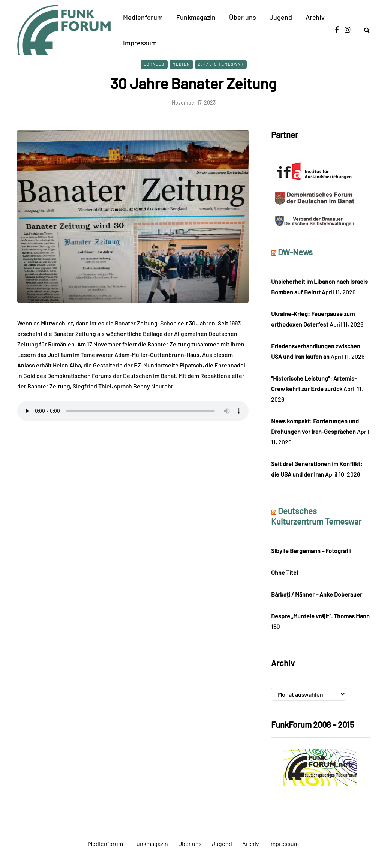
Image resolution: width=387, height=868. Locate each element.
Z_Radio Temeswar (221, 64)
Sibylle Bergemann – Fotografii (311, 551)
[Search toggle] (364, 30)
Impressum (140, 43)
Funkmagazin (196, 17)
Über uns (243, 17)
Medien (181, 64)
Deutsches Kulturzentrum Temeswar (316, 516)
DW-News (295, 252)
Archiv (315, 17)
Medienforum (143, 17)
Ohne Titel (285, 572)
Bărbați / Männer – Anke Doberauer (317, 594)
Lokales (154, 64)
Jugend (281, 17)
